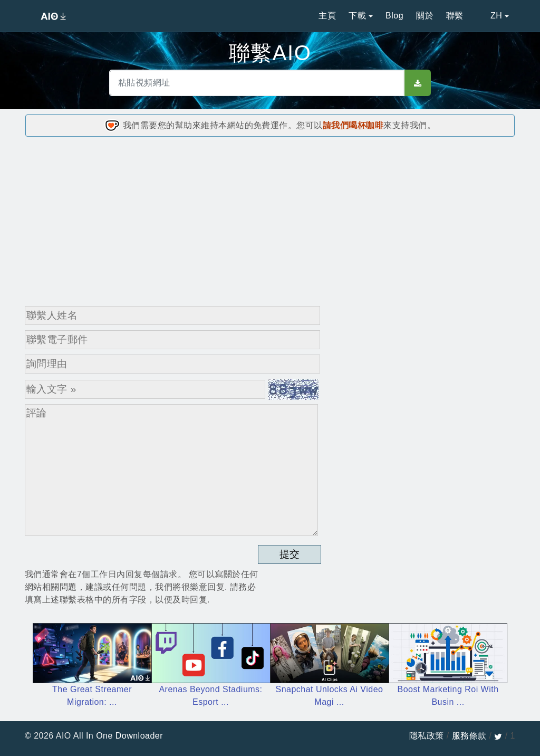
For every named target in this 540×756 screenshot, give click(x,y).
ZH (489, 16)
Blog (394, 16)
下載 (357, 16)
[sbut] (418, 83)
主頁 (327, 16)
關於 (425, 16)
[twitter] (498, 736)
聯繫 (455, 16)
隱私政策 (427, 736)
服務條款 (469, 736)
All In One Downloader (118, 736)
